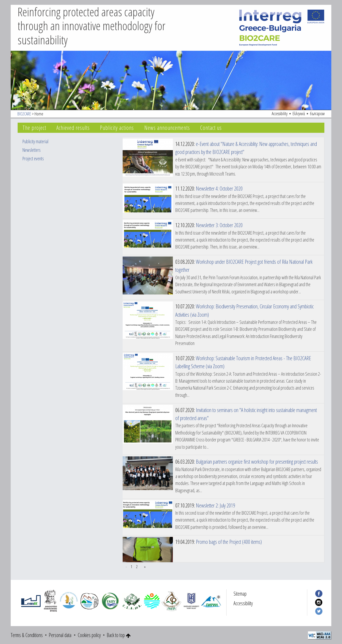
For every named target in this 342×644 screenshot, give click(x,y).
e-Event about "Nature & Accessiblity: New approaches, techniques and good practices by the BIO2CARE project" (246, 148)
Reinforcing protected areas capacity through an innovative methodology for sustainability (92, 26)
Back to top (119, 635)
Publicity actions (117, 128)
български (317, 114)
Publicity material (35, 141)
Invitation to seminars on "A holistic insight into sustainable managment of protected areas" (246, 414)
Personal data (60, 635)
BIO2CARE (24, 114)
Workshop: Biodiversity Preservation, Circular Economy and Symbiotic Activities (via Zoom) (244, 310)
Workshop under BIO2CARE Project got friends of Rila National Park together (244, 266)
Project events (33, 158)
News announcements (167, 128)
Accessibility (280, 114)
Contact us (211, 128)
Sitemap (240, 594)
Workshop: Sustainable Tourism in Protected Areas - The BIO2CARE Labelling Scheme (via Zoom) (243, 362)
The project (34, 128)
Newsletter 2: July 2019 (215, 505)
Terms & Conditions (27, 635)
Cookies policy (89, 635)
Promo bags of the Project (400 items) (229, 542)
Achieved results (73, 128)
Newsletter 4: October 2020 (219, 188)
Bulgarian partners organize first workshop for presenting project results (257, 461)
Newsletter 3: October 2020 (219, 225)
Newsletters (32, 150)
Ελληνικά (299, 114)
